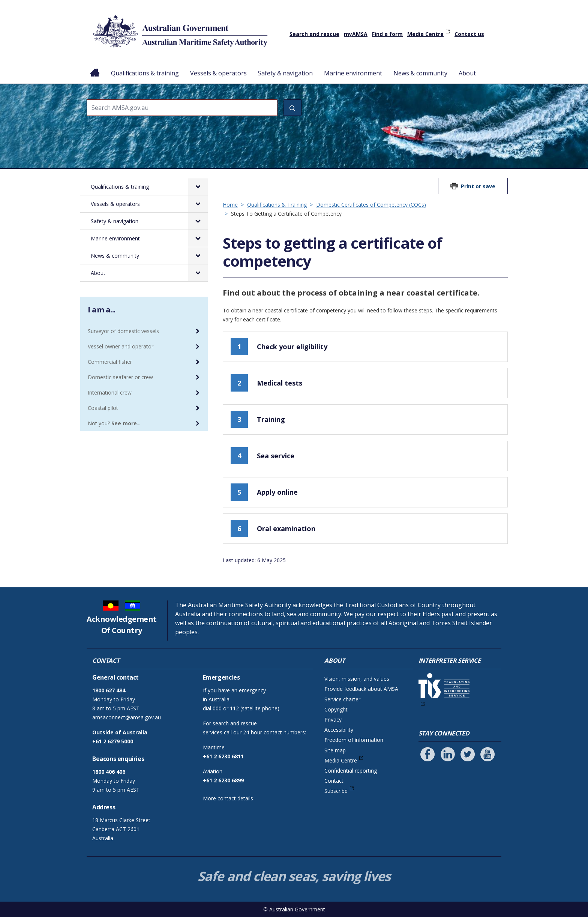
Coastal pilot (103, 408)
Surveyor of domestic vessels (123, 331)
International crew (110, 392)
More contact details (228, 798)
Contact (334, 781)
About (467, 73)
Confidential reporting (351, 771)
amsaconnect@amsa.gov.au (127, 717)
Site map (335, 750)
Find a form (387, 34)
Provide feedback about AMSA (361, 689)
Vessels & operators (218, 73)
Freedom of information (354, 740)
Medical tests (266, 383)
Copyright (336, 709)
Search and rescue (314, 34)
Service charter (342, 699)
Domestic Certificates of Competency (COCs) (371, 205)
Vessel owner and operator (121, 346)
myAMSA (356, 34)
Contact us (469, 34)
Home (95, 67)
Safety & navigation (285, 73)
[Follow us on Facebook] (427, 754)
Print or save (478, 186)
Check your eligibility (279, 347)
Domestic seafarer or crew (120, 377)
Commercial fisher (110, 362)
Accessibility (339, 730)
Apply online (264, 492)
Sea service (262, 456)
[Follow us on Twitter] (468, 754)
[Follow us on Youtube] (487, 754)
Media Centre (425, 34)
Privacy (333, 720)
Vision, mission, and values (357, 679)
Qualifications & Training (277, 205)
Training (258, 419)
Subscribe (336, 791)
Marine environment (353, 73)
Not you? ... (114, 423)
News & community (420, 73)
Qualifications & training (145, 73)
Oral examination (273, 528)
